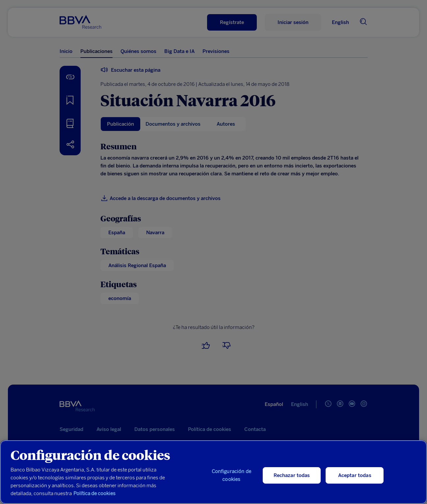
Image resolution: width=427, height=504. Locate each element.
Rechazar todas (292, 475)
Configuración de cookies (231, 475)
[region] (213, 472)
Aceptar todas (355, 475)
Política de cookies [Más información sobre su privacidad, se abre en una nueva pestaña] (94, 493)
